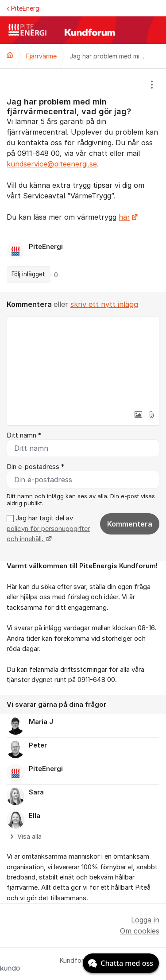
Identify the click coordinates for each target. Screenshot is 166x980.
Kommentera (130, 524)
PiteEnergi (24, 8)
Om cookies (140, 931)
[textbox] (83, 361)
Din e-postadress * (35, 467)
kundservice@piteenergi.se (52, 164)
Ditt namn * (24, 435)
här (124, 217)
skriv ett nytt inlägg (104, 304)
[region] (83, 180)
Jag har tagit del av (48, 529)
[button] (138, 414)
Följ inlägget (28, 274)
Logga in (145, 920)
